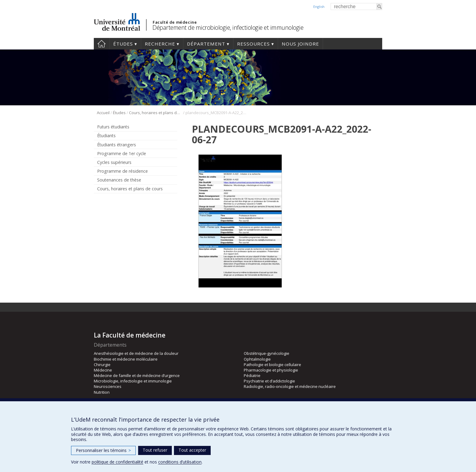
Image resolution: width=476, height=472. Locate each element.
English (319, 7)
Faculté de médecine (175, 22)
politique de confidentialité (117, 462)
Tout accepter (192, 450)
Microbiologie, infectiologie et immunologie (133, 381)
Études (123, 44)
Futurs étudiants (113, 127)
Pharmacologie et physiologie (271, 370)
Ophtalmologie (257, 359)
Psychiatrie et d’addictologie (269, 381)
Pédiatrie (252, 375)
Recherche (160, 44)
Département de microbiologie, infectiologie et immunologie (228, 27)
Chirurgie (102, 365)
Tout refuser (155, 450)
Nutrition (102, 392)
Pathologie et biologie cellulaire (272, 365)
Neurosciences (108, 386)
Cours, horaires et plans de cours (156, 113)
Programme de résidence (122, 171)
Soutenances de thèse (119, 180)
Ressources (253, 44)
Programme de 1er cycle (122, 153)
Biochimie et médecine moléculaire (126, 359)
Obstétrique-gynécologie (267, 353)
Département (206, 44)
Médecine (103, 370)
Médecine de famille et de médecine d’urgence (137, 375)
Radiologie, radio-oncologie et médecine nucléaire (290, 386)
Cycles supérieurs (114, 162)
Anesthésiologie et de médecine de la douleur (136, 353)
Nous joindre (300, 44)
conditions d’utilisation (180, 462)
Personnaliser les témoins (103, 450)
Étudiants (106, 136)
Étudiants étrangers (117, 145)
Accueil (102, 44)
